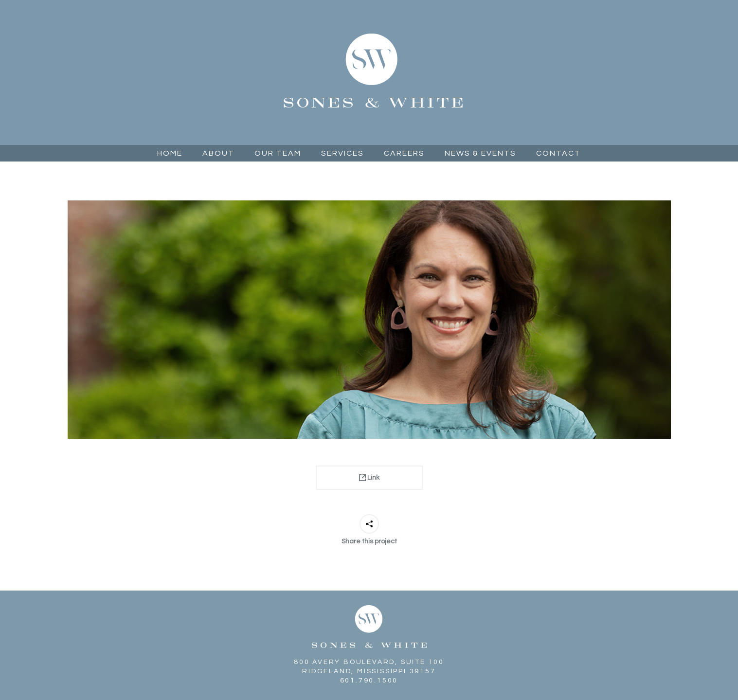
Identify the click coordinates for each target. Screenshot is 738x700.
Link (369, 478)
